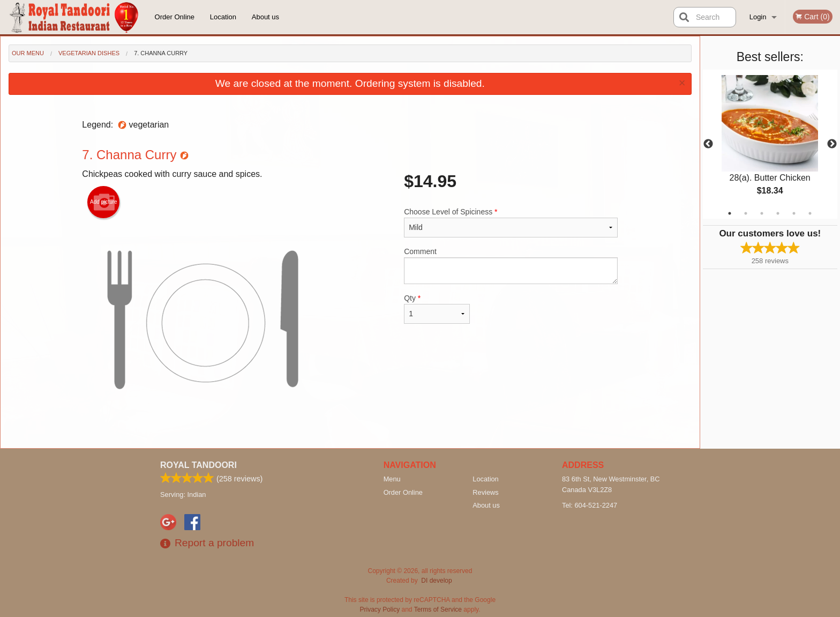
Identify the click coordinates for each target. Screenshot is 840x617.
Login (758, 17)
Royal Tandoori (198, 465)
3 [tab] (762, 213)
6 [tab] (810, 213)
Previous (708, 144)
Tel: (590, 505)
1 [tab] (730, 213)
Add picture (104, 202)
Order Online (175, 17)
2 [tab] (746, 213)
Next (832, 144)
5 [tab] (794, 213)
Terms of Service (438, 609)
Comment (511, 266)
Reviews (485, 492)
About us (265, 17)
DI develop (436, 581)
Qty (437, 309)
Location (223, 17)
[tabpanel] (770, 144)
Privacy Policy (380, 609)
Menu (392, 479)
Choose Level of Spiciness (511, 222)
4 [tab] (778, 213)
